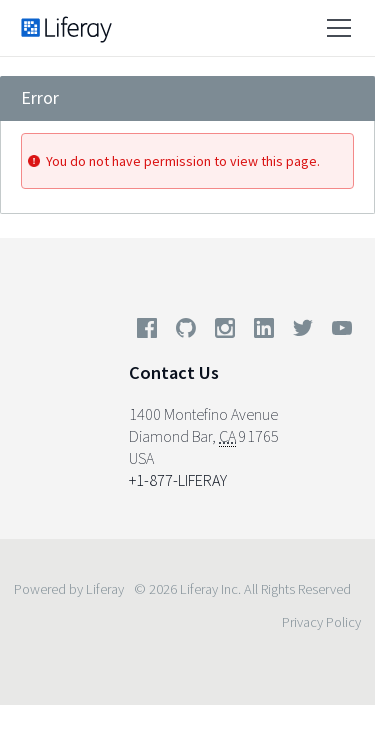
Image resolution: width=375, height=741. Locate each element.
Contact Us (174, 372)
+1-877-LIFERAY (178, 480)
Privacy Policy (321, 622)
